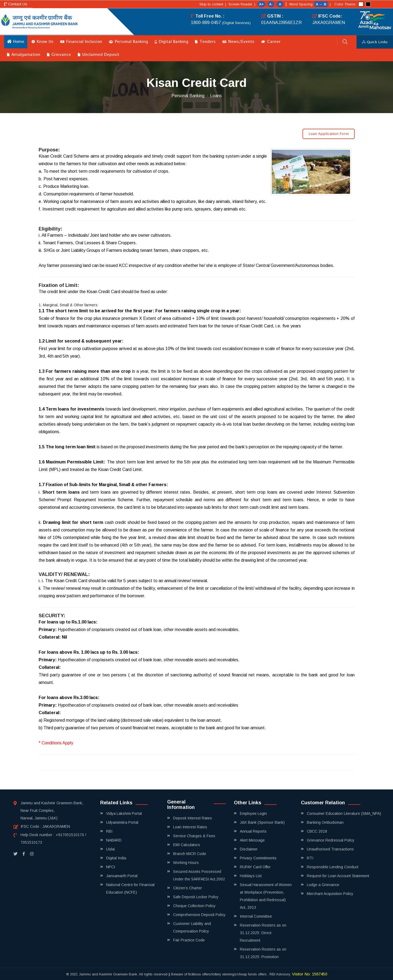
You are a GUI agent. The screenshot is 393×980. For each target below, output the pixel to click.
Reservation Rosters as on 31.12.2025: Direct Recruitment (263, 933)
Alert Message (252, 840)
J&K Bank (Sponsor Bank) (262, 822)
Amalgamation (24, 55)
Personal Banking (128, 42)
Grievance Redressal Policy (331, 840)
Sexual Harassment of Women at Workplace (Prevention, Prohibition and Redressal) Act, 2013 (266, 896)
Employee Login (253, 813)
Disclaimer (249, 849)
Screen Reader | (242, 4)
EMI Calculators (187, 845)
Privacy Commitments (258, 858)
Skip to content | (213, 4)
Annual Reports (253, 831)
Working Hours (186, 863)
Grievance (59, 55)
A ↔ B (322, 4)
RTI (310, 858)
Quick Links (375, 42)
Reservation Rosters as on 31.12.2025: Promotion (263, 953)
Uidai (110, 849)
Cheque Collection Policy (194, 906)
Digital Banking (172, 42)
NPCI (111, 867)
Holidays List (251, 876)
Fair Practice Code (189, 940)
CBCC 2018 (317, 831)
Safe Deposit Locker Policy (196, 897)
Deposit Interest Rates (193, 818)
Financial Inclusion (81, 42)
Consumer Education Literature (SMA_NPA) (344, 813)
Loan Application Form (329, 134)
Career (271, 42)
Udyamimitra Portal (122, 822)
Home (16, 42)
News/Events (239, 42)
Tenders (205, 42)
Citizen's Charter (188, 888)
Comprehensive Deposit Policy (199, 915)
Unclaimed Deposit (99, 55)
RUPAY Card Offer (255, 867)
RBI (109, 831)
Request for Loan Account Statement (338, 876)
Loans (216, 96)
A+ (261, 4)
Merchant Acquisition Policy (330, 894)
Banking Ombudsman (325, 822)
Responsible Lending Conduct (333, 867)
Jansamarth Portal (122, 876)
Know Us (43, 42)
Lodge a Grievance (323, 885)
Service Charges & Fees (194, 836)
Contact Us (16, 4)
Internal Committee (256, 916)
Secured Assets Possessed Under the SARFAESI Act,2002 (199, 875)
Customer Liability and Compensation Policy (192, 927)
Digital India (116, 858)
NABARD (114, 840)
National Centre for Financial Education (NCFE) (130, 889)
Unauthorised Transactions (330, 849)
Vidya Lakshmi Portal (124, 813)
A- (271, 4)
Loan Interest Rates (190, 827)
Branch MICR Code (190, 854)
